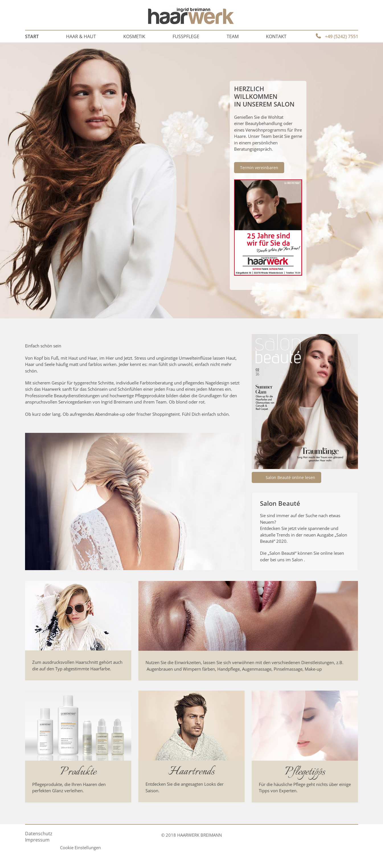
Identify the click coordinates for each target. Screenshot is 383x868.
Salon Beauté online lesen (290, 477)
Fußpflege (186, 36)
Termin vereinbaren (259, 168)
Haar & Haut (81, 36)
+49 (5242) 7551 (342, 36)
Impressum (37, 840)
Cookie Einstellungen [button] (80, 847)
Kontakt (276, 36)
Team (233, 36)
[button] (13, 855)
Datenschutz (39, 834)
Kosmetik (134, 36)
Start (32, 36)
